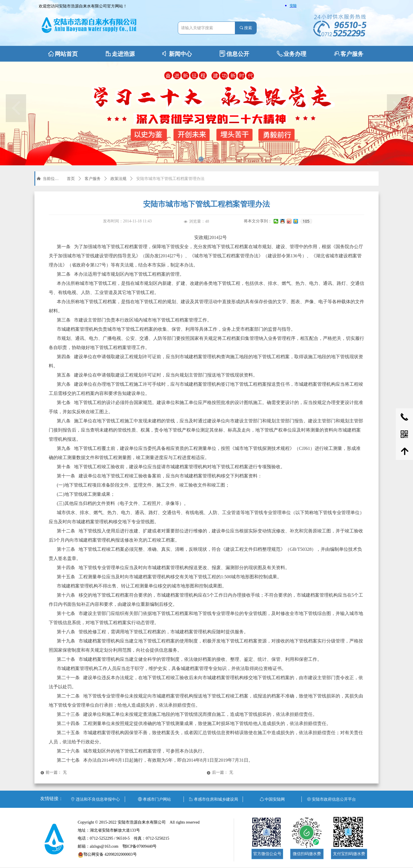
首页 (71, 179)
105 (306, 221)
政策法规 (118, 179)
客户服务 (93, 179)
